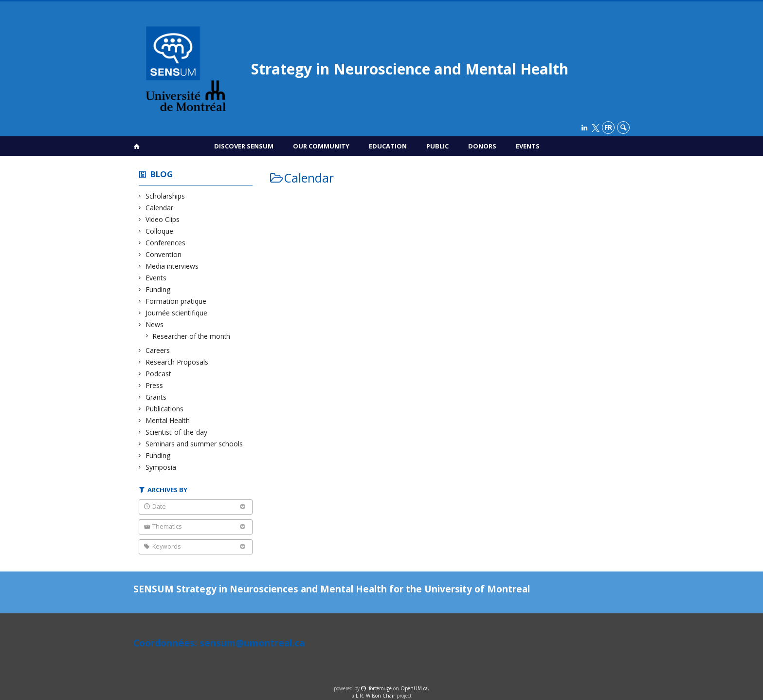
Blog (162, 174)
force (380, 688)
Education (388, 146)
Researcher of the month (192, 336)
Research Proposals (177, 362)
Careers (158, 350)
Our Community (321, 146)
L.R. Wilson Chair (375, 696)
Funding (158, 289)
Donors (482, 146)
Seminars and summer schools (194, 444)
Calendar (160, 208)
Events (528, 146)
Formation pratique (176, 301)
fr (608, 127)
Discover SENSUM (244, 146)
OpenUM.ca (414, 688)
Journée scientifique (177, 313)
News (155, 324)
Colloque (160, 231)
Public (437, 146)
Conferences (166, 243)
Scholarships (165, 196)
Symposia (161, 467)
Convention (164, 254)
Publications (165, 409)
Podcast (159, 374)
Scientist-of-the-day (177, 432)
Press (154, 385)
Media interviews (172, 266)
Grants (156, 397)
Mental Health (168, 420)
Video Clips (163, 219)
